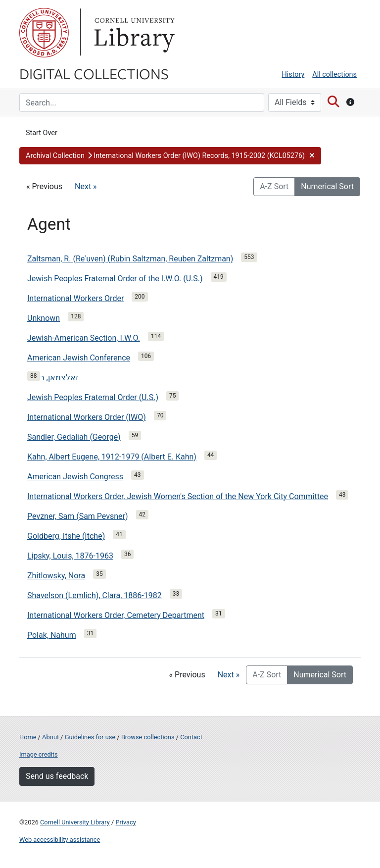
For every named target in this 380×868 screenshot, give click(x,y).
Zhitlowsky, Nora (56, 576)
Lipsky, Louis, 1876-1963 (70, 556)
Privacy (125, 822)
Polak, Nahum (52, 635)
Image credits (39, 754)
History (293, 75)
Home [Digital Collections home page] (28, 737)
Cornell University (44, 33)
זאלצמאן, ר (59, 378)
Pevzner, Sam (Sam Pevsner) (78, 516)
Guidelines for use (90, 737)
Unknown (44, 318)
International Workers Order (75, 298)
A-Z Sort (274, 186)
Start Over (42, 133)
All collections (334, 75)
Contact (191, 737)
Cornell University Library (75, 822)
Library (133, 33)
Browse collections (148, 737)
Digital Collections (94, 73)
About (50, 737)
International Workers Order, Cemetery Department (116, 615)
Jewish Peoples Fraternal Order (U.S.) (93, 397)
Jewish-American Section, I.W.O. (84, 338)
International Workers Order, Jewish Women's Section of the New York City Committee (178, 496)
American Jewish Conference (79, 358)
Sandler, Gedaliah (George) (74, 437)
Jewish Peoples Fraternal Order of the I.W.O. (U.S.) (115, 279)
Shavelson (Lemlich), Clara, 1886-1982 (95, 595)
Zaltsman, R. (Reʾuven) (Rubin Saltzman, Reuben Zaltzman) (130, 259)
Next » (86, 186)
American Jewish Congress (75, 477)
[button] (170, 156)
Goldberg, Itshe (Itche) (66, 536)
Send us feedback (57, 776)
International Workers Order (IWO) (87, 417)
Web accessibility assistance (60, 840)
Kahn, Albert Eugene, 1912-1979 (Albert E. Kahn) (112, 457)
